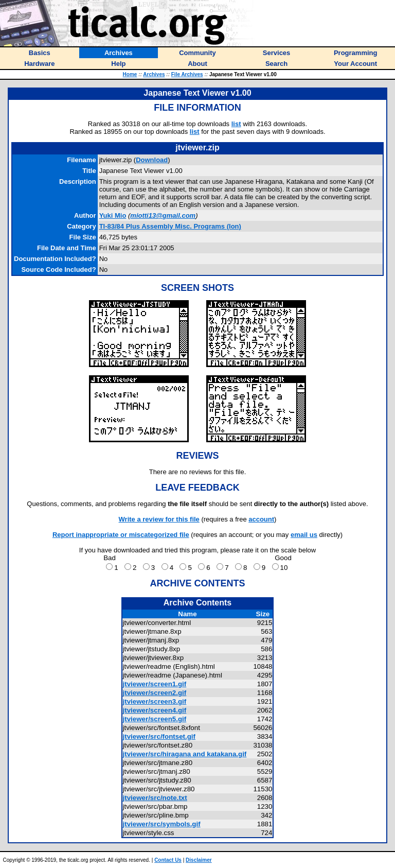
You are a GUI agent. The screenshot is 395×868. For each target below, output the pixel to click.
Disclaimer (199, 860)
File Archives (187, 74)
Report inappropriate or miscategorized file (121, 535)
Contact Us (168, 860)
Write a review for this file (159, 519)
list (236, 124)
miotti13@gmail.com (163, 215)
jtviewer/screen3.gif (155, 701)
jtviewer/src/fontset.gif (159, 736)
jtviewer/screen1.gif (155, 684)
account (261, 519)
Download (152, 160)
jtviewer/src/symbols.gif (162, 824)
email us (304, 535)
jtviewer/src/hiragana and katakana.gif (185, 754)
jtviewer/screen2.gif (155, 693)
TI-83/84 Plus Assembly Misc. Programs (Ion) (170, 226)
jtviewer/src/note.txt (155, 798)
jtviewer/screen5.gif (155, 719)
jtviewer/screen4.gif (155, 710)
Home (130, 74)
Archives (154, 74)
